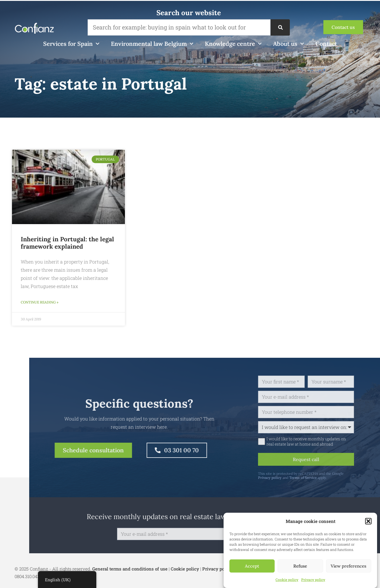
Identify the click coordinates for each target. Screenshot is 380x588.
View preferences (348, 566)
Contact (326, 44)
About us (289, 44)
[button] (368, 521)
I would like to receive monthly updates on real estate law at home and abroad (328, 442)
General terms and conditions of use (130, 569)
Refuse (300, 566)
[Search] (280, 27)
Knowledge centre (233, 44)
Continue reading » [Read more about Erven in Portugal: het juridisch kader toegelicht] (40, 302)
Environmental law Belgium (152, 44)
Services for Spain (71, 44)
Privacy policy (313, 580)
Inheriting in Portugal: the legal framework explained (67, 243)
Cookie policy (287, 580)
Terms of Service (325, 478)
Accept (252, 566)
